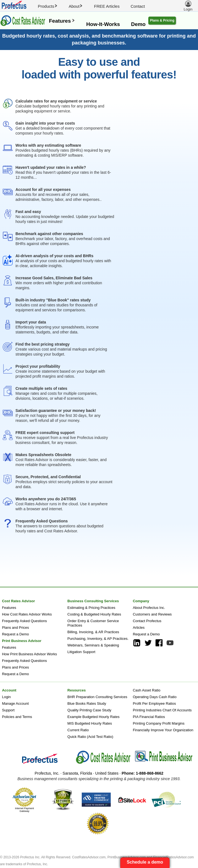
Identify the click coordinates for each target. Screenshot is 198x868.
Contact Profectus (147, 621)
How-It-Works (103, 24)
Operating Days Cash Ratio (155, 697)
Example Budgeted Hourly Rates (93, 717)
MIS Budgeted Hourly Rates (90, 723)
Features (62, 21)
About (76, 6)
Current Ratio (78, 730)
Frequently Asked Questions (24, 621)
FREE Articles (107, 6)
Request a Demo (15, 634)
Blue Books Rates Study (87, 703)
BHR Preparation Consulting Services (97, 697)
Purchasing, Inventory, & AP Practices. (98, 639)
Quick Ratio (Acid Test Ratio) (90, 737)
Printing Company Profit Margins (159, 723)
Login (6, 697)
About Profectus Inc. (149, 608)
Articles (139, 628)
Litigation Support (81, 652)
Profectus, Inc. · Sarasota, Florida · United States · (99, 773)
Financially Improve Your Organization (163, 730)
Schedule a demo (146, 862)
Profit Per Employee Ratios (154, 703)
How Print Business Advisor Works (29, 654)
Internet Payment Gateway (24, 810)
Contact (138, 6)
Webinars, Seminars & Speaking (93, 645)
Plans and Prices (15, 628)
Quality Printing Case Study (89, 710)
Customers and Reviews (152, 614)
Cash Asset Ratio (147, 690)
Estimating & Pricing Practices (91, 608)
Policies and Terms (17, 717)
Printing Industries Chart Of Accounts (162, 710)
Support (8, 710)
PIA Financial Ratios (149, 717)
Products (48, 6)
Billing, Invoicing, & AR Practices (93, 632)
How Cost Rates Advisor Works (27, 614)
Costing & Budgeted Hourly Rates (94, 614)
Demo (138, 24)
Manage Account (15, 703)
